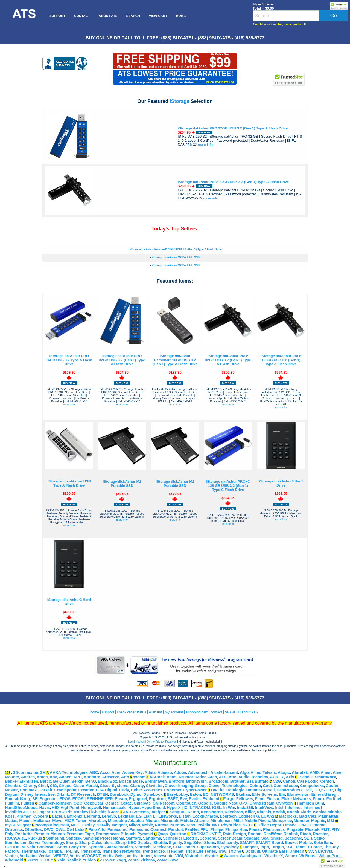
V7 (311, 851)
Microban (97, 821)
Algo (244, 772)
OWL (60, 829)
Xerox (33, 860)
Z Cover (107, 860)
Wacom (231, 856)
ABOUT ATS (108, 16)
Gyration (284, 803)
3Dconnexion (26, 772)
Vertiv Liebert (139, 856)
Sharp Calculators (96, 843)
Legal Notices (136, 742)
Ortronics (14, 829)
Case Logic (308, 781)
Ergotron (157, 799)
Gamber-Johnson (55, 803)
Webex (291, 856)
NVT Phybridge (226, 825)
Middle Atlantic (195, 821)
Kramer (24, 816)
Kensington (212, 812)
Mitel (238, 821)
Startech (143, 847)
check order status (132, 712)
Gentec (112, 803)
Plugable (295, 829)
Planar (255, 829)
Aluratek (300, 772)
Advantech (198, 772)
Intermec (312, 808)
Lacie (57, 816)
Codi (267, 786)
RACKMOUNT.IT (206, 834)
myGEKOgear (18, 825)
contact (216, 712)
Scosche (208, 838)
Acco (105, 772)
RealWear (273, 834)
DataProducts (289, 790)
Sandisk (74, 838)
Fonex (319, 799)
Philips (217, 829)
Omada (290, 825)
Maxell (25, 821)
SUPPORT (57, 16)
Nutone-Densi (183, 825)
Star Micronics (119, 847)
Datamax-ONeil (260, 790)
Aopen (65, 777)
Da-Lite (218, 790)
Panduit (176, 829)
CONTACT (82, 16)
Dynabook (153, 794)
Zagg (121, 860)
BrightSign (196, 781)
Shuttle (160, 843)
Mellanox (42, 821)
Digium (12, 794)
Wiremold (14, 860)
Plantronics (274, 829)
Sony (62, 847)
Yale (61, 860)
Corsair (46, 790)
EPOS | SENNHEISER (92, 799)
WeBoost (308, 856)
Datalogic (235, 790)
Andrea (28, 777)
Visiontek (194, 856)
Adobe (180, 772)
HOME (181, 16)
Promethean (107, 834)
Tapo (264, 847)
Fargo (229, 799)
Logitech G (249, 816)
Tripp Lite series (201, 851)
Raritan (255, 834)
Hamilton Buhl (310, 803)
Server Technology (46, 843)
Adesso (165, 772)
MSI (331, 821)
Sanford (134, 838)
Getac (126, 803)
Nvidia (204, 825)
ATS (223, 777)
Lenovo (109, 816)
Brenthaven (156, 781)
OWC (49, 829)
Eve (183, 799)
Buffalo (262, 781)
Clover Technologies (228, 786)
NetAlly (103, 825)
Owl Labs (75, 829)
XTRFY (47, 860)
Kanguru (177, 812)
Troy (222, 851)
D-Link (63, 794)
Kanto (193, 812)
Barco (46, 781)
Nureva (162, 825)
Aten (213, 777)
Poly (9, 834)
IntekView (264, 808)
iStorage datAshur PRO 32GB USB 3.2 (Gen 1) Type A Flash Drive (233, 128)
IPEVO (58, 812)
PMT (326, 829)
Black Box (108, 781)
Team (300, 847)
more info (205, 145)
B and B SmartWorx (317, 777)
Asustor (186, 777)
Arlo (125, 777)
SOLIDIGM (15, 847)
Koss (10, 816)
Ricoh (306, 834)
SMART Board (270, 843)
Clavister (154, 786)
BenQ (91, 781)
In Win (229, 808)
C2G (277, 781)
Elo (282, 794)
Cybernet (173, 790)
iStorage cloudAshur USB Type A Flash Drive (69, 483)
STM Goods (184, 847)
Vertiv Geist (114, 856)
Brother (237, 781)
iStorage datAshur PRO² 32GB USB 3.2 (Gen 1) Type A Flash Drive (233, 182)
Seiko (319, 838)
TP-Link (71, 851)
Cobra (255, 786)
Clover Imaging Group (186, 786)
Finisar (273, 799)
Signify (175, 843)
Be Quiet (61, 781)
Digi (339, 790)
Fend (260, 799)
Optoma (318, 825)
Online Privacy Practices (162, 742)
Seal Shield (272, 838)
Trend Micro (154, 851)
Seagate (252, 838)
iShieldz (99, 812)
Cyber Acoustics (146, 790)
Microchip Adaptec (126, 821)
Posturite (24, 834)
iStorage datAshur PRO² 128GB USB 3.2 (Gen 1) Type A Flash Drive (281, 360)
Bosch (125, 781)
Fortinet (334, 799)
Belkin (77, 781)
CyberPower (195, 790)
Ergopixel (138, 799)
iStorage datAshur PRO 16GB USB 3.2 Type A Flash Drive (69, 360)
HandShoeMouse (21, 808)
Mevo (57, 821)
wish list (155, 712)
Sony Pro (78, 847)
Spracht (96, 847)
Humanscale (115, 808)
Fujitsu (28, 803)
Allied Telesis (263, 772)
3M (43, 772)
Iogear (44, 812)
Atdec (201, 777)
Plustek (312, 829)
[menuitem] (24, 16)
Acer (116, 772)
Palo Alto (97, 829)
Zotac (162, 860)
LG (139, 816)
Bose (138, 781)
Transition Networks (121, 851)
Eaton (196, 794)
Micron (152, 821)
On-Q (303, 825)
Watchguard (251, 856)
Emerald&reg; (325, 794)
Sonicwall (46, 847)
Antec (42, 777)
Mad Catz (308, 816)
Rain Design (234, 834)
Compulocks (312, 786)
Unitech (297, 851)
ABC (94, 772)
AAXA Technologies (69, 772)
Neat (65, 825)
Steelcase (162, 847)
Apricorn (92, 777)
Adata (150, 772)
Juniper (158, 812)
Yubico (89, 860)
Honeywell (91, 808)
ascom (139, 777)
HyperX (174, 808)
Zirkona (148, 860)
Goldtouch (186, 803)
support (108, 712)
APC (78, 777)
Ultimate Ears (275, 851)
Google (205, 803)
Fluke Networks (296, 799)
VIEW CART (158, 16)
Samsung (55, 838)
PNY (336, 829)
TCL (290, 847)
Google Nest (226, 803)
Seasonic (293, 838)
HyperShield (153, 808)
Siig (188, 843)
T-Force (315, 847)
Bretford (176, 781)
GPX (243, 803)
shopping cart (197, 712)
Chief (43, 786)
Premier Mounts (50, 834)
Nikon (135, 825)
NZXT (248, 825)
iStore (114, 812)
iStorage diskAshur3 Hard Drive (281, 483)
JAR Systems (136, 812)
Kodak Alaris (299, 812)
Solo (31, 847)
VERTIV (61, 856)
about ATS (250, 712)
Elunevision (298, 794)
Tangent (250, 847)
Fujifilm (12, 803)
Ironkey (81, 812)
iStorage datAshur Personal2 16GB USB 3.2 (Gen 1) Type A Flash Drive (176, 249)
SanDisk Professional (104, 838)
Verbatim (28, 856)
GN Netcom (164, 803)
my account (174, 712)
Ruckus (35, 838)
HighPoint (70, 808)
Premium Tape (80, 834)
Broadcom (218, 781)
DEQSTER (323, 790)
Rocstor (320, 834)
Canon (289, 781)
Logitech (228, 816)
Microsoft (170, 821)
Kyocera (40, 816)
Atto (232, 777)
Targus (278, 847)
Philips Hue (236, 829)
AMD (314, 772)
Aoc (53, 777)
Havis (45, 808)
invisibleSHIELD (20, 812)
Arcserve (111, 777)
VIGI (179, 856)
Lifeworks (168, 816)
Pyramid (145, 834)
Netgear (120, 825)
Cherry (30, 786)
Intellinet (293, 808)
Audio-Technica (253, 777)
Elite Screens (264, 794)
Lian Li (150, 816)
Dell (308, 790)
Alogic (284, 772)
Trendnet (175, 851)
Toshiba (54, 851)
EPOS (65, 799)
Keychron (234, 812)
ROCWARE (15, 838)
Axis (290, 777)
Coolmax (28, 790)
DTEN (103, 794)
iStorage (179, 101)
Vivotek (212, 856)
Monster (301, 821)
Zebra (133, 860)
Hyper (134, 808)
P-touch (128, 834)
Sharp (72, 843)
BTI (250, 781)
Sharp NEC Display (134, 843)
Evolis (195, 799)
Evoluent (211, 799)
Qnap (163, 834)
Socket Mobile (298, 843)
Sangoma (152, 838)
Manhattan (328, 816)
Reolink (291, 834)
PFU (204, 829)
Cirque (65, 786)
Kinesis (264, 812)
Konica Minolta (327, 812)
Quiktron (178, 834)
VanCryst (324, 851)
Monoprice (282, 821)
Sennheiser (16, 843)
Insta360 (245, 808)
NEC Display (83, 825)
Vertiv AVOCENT (85, 856)
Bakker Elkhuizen (21, 781)
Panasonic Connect (148, 829)
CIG (53, 786)
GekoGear (94, 803)
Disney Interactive (37, 794)
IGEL (217, 808)
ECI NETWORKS (218, 794)
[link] (289, 58)
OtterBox (33, 829)
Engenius (48, 799)
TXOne (235, 851)
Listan (185, 816)
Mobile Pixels (257, 821)
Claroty (137, 786)
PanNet (192, 829)
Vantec (11, 856)
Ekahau (243, 794)
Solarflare (323, 843)
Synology (230, 847)
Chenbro (13, 786)
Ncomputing (47, 825)
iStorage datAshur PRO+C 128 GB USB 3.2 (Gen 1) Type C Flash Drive (228, 486)
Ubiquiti (253, 851)
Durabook (119, 794)
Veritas (45, 856)
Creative (86, 790)
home (95, 712)
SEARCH (133, 16)
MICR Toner (75, 821)
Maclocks (288, 816)
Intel (279, 808)
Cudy (124, 790)
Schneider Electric (180, 838)
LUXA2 (268, 816)
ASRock (157, 777)
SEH (308, 838)
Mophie (318, 821)
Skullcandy (228, 843)
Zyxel (174, 860)
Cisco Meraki (86, 786)
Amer (326, 772)
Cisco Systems (114, 786)
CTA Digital (107, 790)
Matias (11, 821)
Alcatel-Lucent (224, 772)
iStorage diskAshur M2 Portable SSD (176, 257)
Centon (327, 781)
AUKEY (277, 777)
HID (55, 808)
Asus (171, 777)
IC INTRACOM (197, 808)
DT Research (83, 794)
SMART (247, 843)
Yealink (74, 860)
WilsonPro (328, 856)
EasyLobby (177, 794)
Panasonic (117, 829)
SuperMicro (208, 847)
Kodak (279, 812)
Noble (148, 825)
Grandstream (262, 803)
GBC (78, 803)
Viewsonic (163, 856)
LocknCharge (205, 816)
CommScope (286, 786)
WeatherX (274, 856)
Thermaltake (33, 851)
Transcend (90, 851)
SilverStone (204, 843)
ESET (173, 799)
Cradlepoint (65, 790)
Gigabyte (142, 803)
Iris (69, 812)
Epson (121, 799)
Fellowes (245, 799)
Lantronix (73, 816)
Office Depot (269, 825)
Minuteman (221, 821)
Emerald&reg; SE (21, 799)
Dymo (136, 794)
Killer (250, 812)
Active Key (132, 772)
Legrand (92, 816)
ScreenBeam (230, 838)
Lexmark (126, 816)
